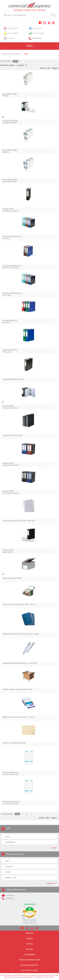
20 (29, 61)
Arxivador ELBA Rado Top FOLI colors (12, 294)
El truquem (8, 898)
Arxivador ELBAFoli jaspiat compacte (11, 210)
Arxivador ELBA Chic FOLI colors (10, 351)
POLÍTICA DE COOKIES (29, 970)
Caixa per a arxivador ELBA (12, 435)
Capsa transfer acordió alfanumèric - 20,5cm (19, 604)
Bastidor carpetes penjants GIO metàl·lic (18, 689)
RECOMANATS (13, 33)
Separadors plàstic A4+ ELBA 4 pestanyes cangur (21, 634)
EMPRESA (30, 933)
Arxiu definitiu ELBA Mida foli (10, 151)
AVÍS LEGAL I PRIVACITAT (30, 965)
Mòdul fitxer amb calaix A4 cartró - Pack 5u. (19, 717)
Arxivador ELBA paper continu (8, 551)
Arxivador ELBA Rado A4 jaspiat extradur (10, 122)
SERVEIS (30, 939)
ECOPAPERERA (39, 33)
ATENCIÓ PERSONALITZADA (29, 960)
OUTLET (11, 38)
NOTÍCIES (29, 949)
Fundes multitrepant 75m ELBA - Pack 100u (19, 521)
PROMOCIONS (13, 28)
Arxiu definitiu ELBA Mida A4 (10, 95)
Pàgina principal (7, 54)
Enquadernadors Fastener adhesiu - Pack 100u (20, 663)
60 (21, 61)
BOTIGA (29, 944)
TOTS (15, 61)
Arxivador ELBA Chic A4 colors (10, 322)
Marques (18, 54)
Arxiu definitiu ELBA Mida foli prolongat (10, 181)
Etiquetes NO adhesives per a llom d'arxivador (12, 803)
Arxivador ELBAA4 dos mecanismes (10, 407)
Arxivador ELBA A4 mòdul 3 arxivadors (11, 492)
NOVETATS (37, 28)
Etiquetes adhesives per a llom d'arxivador (11, 773)
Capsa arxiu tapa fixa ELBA (12, 578)
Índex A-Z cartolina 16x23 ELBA (14, 743)
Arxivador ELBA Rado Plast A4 (13, 379)
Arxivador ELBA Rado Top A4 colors (12, 237)
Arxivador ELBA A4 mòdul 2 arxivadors (11, 464)
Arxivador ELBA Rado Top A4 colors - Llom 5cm (12, 267)
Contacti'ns (8, 895)
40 (25, 61)
